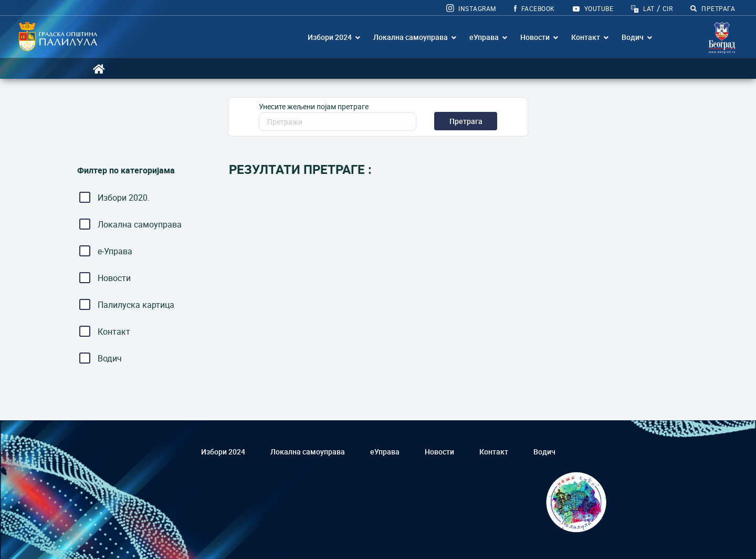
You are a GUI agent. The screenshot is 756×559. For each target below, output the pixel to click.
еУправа (484, 37)
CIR (668, 8)
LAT (649, 8)
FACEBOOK (534, 8)
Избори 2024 (330, 37)
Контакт (586, 37)
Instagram (471, 8)
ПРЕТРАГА (713, 8)
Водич (633, 37)
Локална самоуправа (411, 37)
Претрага (466, 121)
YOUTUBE (593, 8)
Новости (535, 37)
